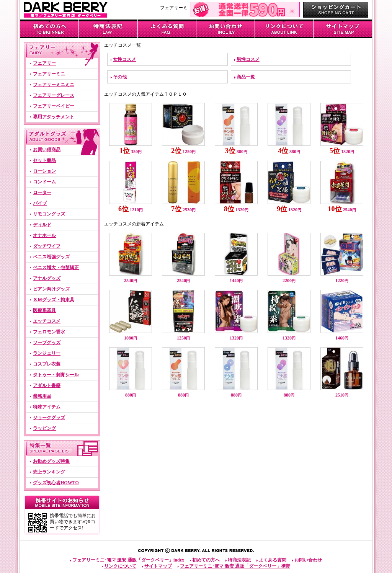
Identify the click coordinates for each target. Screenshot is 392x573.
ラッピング (44, 428)
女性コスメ (124, 59)
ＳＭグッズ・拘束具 (54, 300)
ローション (44, 171)
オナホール (44, 235)
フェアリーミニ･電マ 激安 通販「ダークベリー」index (128, 560)
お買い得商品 (47, 150)
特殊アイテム (47, 407)
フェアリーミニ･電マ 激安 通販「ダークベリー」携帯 (235, 566)
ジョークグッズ (49, 418)
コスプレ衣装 (47, 364)
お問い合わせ (308, 560)
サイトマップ (158, 566)
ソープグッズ (47, 343)
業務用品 (42, 396)
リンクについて (120, 566)
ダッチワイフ (47, 246)
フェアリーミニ (49, 74)
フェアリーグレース (54, 95)
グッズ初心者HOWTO (56, 483)
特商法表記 (239, 560)
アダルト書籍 (47, 385)
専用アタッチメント (54, 117)
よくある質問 (273, 560)
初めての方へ (206, 560)
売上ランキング (49, 472)
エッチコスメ (47, 321)
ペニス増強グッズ (51, 257)
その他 (120, 77)
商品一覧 (246, 77)
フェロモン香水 (49, 332)
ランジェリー (47, 353)
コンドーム (44, 182)
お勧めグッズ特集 (51, 461)
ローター (42, 193)
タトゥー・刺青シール (56, 375)
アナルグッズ (47, 278)
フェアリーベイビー (54, 106)
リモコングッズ (49, 214)
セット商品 (44, 160)
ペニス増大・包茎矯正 (56, 268)
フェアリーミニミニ (54, 85)
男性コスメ (248, 59)
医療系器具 (44, 310)
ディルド (42, 225)
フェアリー (44, 63)
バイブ (40, 203)
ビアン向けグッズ (51, 289)
